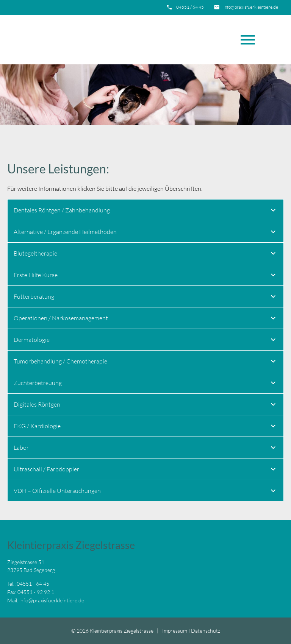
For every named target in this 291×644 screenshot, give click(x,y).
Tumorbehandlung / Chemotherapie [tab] (146, 362)
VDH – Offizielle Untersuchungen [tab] (146, 492)
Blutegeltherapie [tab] (146, 254)
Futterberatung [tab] (146, 298)
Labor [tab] (146, 449)
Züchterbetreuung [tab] (146, 384)
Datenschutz (206, 631)
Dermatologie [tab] (146, 341)
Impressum (175, 631)
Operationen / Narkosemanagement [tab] (146, 319)
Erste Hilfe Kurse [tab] (146, 276)
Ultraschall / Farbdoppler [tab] (146, 470)
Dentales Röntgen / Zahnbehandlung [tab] (146, 211)
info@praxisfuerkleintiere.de (251, 7)
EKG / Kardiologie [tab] (146, 427)
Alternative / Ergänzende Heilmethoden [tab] (146, 233)
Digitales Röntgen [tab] (146, 405)
